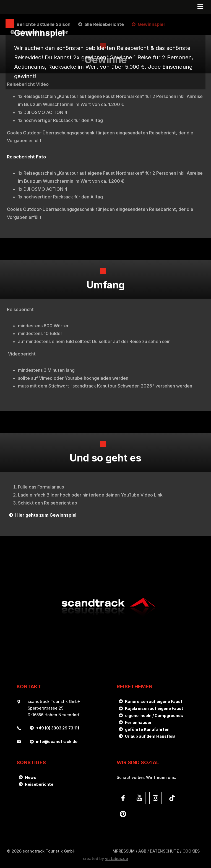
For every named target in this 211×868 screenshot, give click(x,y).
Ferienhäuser (138, 722)
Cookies (191, 851)
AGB (142, 851)
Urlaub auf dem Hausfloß (150, 736)
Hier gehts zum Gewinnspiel (46, 515)
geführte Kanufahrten (147, 729)
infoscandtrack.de (57, 741)
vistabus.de (117, 858)
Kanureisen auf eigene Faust (154, 701)
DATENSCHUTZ (164, 851)
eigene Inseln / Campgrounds (154, 716)
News (31, 777)
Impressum (123, 851)
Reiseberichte (39, 784)
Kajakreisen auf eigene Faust (154, 708)
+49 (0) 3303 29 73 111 (58, 728)
